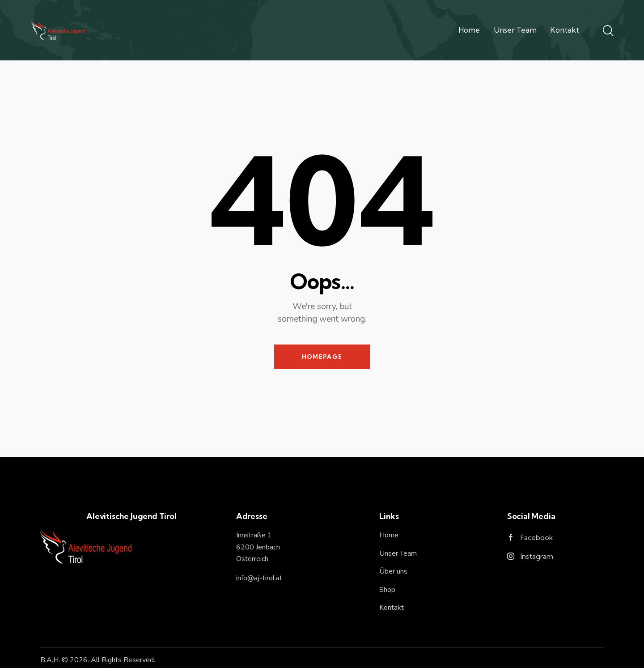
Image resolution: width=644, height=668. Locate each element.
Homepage (322, 357)
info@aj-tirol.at (259, 578)
